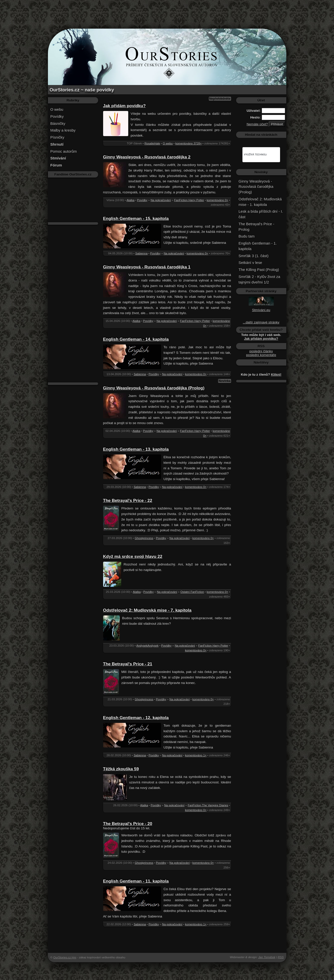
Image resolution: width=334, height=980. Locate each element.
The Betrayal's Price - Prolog (256, 227)
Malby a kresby (63, 130)
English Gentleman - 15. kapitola (136, 219)
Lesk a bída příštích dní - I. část (261, 214)
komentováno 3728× (189, 143)
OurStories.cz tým (65, 957)
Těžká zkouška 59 (121, 769)
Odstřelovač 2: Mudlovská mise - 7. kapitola (147, 610)
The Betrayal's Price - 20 (128, 824)
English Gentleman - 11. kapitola (136, 881)
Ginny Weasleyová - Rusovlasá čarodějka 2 (147, 157)
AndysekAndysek (147, 646)
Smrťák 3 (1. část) (254, 256)
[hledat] (255, 155)
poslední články (261, 351)
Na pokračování (161, 200)
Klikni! (276, 374)
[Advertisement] (167, 11)
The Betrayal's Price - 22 (128, 501)
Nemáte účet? (257, 124)
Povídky (57, 116)
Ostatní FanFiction (192, 592)
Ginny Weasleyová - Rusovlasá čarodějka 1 (147, 267)
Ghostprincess (144, 538)
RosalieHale (152, 143)
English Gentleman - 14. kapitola (136, 339)
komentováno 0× (218, 200)
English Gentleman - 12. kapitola (136, 718)
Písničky (57, 137)
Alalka (130, 200)
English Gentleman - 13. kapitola (136, 449)
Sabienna (141, 253)
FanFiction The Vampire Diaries (208, 805)
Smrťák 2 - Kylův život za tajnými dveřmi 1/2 (259, 279)
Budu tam (247, 236)
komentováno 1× (196, 755)
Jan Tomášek (267, 957)
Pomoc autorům (64, 151)
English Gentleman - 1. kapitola (258, 246)
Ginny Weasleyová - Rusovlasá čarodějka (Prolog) (154, 388)
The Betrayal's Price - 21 (128, 664)
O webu (57, 109)
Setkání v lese (250, 263)
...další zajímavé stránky (261, 322)
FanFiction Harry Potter (189, 200)
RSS (281, 957)
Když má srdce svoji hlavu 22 (133, 557)
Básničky (58, 123)
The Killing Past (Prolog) (259, 270)
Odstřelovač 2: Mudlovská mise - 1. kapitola (260, 202)
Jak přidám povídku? (124, 106)
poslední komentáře (261, 355)
